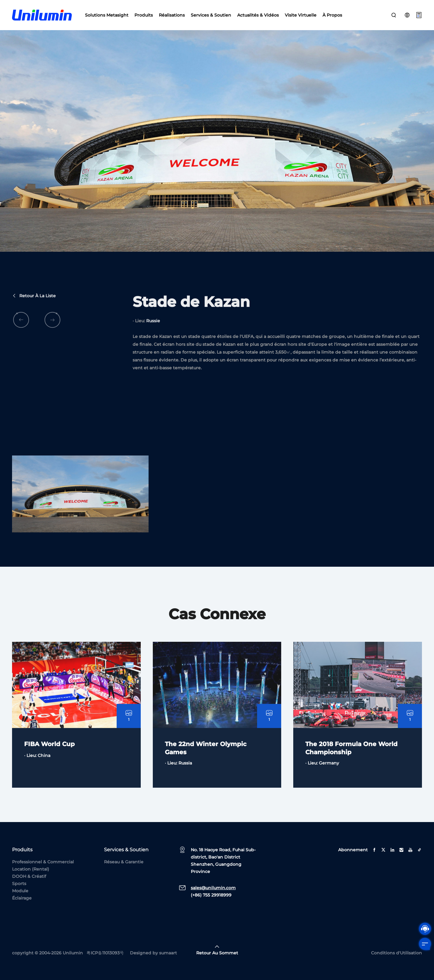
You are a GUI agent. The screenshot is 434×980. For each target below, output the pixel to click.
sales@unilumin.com (213, 888)
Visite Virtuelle (301, 15)
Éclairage (22, 898)
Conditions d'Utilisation (396, 953)
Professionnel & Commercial (43, 862)
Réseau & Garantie (124, 862)
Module (20, 891)
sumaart (168, 953)
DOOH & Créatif (29, 876)
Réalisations (172, 15)
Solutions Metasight (107, 15)
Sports (19, 884)
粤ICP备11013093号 (105, 953)
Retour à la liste (34, 316)
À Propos (332, 15)
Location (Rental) (31, 869)
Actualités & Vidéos (258, 15)
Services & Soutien (211, 15)
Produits (144, 15)
